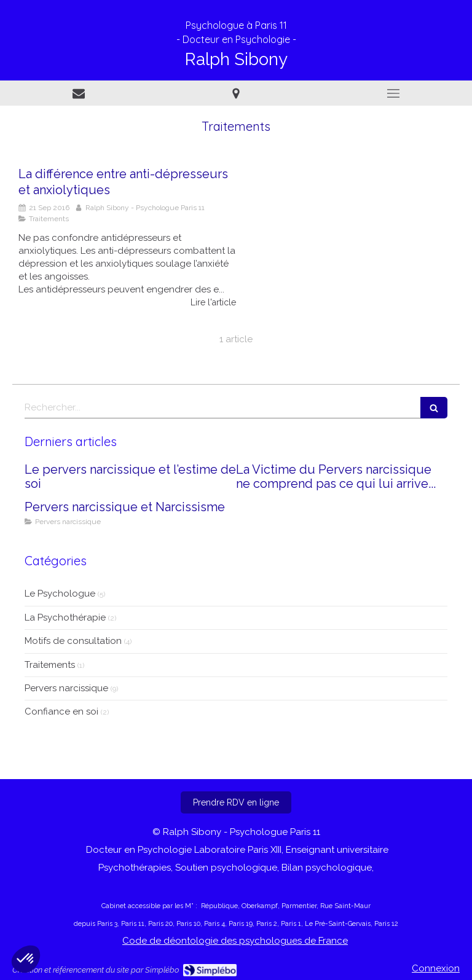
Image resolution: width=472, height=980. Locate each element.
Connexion (436, 968)
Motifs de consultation (73, 641)
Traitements (50, 665)
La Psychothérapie (65, 617)
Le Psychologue (60, 594)
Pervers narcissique (66, 688)
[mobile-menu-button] (393, 93)
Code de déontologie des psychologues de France (235, 941)
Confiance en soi (61, 711)
